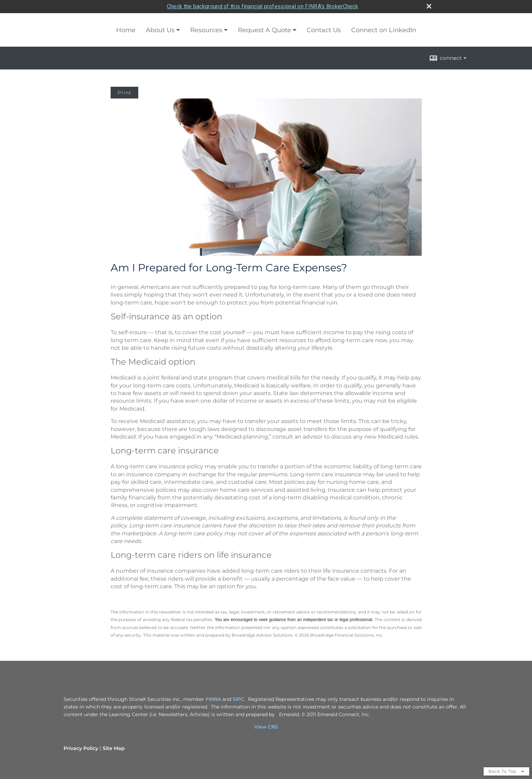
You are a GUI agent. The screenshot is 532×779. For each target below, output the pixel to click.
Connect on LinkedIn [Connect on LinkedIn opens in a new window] (384, 30)
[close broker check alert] (429, 6)
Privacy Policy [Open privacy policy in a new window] (81, 748)
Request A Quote (264, 30)
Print (124, 93)
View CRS (266, 727)
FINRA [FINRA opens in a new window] (213, 699)
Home (126, 30)
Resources (206, 30)
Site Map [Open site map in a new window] (114, 748)
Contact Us (324, 30)
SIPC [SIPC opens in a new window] (238, 699)
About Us (160, 30)
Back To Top (506, 771)
